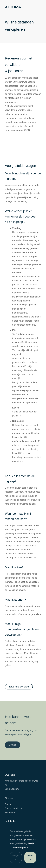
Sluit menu (39, 7)
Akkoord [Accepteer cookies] (30, 857)
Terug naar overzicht (19, 687)
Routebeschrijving (14, 808)
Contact (13, 746)
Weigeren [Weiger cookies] (16, 857)
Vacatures (10, 812)
